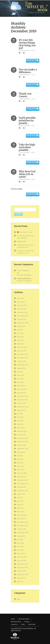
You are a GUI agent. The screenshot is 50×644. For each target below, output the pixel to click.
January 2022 (21, 477)
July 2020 (20, 539)
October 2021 (22, 487)
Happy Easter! (22, 241)
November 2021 (22, 484)
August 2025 (21, 326)
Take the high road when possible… (27, 147)
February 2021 (22, 515)
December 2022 (22, 438)
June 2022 (20, 459)
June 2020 (20, 543)
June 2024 (20, 375)
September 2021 (23, 491)
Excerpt (27, 622)
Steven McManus (24, 51)
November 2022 (22, 442)
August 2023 (21, 410)
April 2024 (20, 382)
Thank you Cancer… (25, 95)
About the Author (24, 619)
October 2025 (22, 319)
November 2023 (22, 400)
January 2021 (21, 519)
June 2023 (20, 417)
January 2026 (21, 309)
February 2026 (22, 305)
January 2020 (21, 560)
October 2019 (22, 571)
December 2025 (22, 312)
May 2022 (20, 463)
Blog (33, 51)
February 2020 (22, 557)
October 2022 (22, 445)
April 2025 (20, 340)
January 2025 (21, 351)
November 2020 (22, 526)
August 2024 (21, 368)
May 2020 (20, 546)
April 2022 (20, 466)
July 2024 (20, 372)
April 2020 (20, 550)
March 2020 (21, 553)
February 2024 (22, 389)
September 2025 (23, 323)
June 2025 (20, 333)
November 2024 (22, 358)
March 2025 (21, 344)
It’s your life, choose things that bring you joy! (27, 44)
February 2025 (22, 347)
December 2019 (22, 564)
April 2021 (20, 508)
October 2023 (22, 403)
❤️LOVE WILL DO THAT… (25, 232)
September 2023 (23, 407)
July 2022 (20, 456)
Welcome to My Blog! (24, 275)
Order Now (32, 624)
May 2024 (20, 379)
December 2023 (22, 396)
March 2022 (21, 470)
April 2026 (20, 298)
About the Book (16, 622)
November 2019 (22, 567)
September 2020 (23, 532)
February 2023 (22, 431)
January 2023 (21, 435)
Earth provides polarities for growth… (27, 120)
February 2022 (22, 473)
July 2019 (20, 581)
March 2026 (21, 302)
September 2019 (23, 574)
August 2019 (21, 578)
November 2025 (22, 316)
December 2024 (22, 354)
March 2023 (21, 428)
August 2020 (21, 536)
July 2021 (20, 498)
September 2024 (23, 365)
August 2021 (21, 494)
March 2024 (21, 386)
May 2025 (20, 337)
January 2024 (21, 393)
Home (13, 619)
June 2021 (20, 501)
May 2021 (20, 505)
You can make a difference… (28, 71)
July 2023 (20, 414)
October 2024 (22, 361)
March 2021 (21, 512)
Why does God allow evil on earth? (27, 174)
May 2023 (20, 421)
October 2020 (22, 529)
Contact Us (14, 624)
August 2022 (21, 452)
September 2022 (23, 449)
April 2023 (20, 424)
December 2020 (22, 522)
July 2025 (20, 330)
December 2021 (22, 480)
